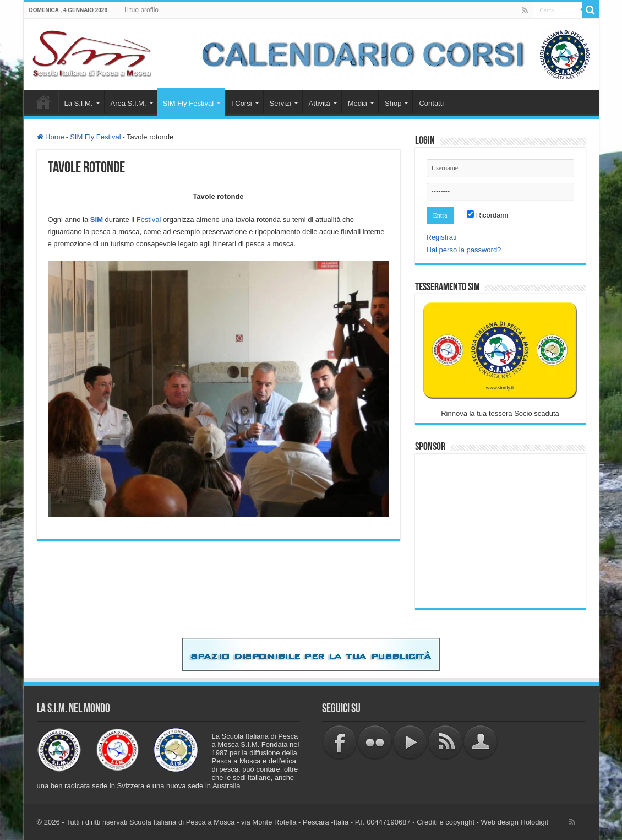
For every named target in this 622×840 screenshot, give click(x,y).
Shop (393, 103)
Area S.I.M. (129, 103)
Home (43, 102)
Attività (320, 103)
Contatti (431, 103)
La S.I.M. (79, 103)
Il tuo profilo (141, 10)
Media (358, 103)
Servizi (280, 103)
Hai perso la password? (464, 250)
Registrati (442, 237)
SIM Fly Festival (188, 103)
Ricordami (487, 215)
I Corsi (242, 103)
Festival (149, 220)
